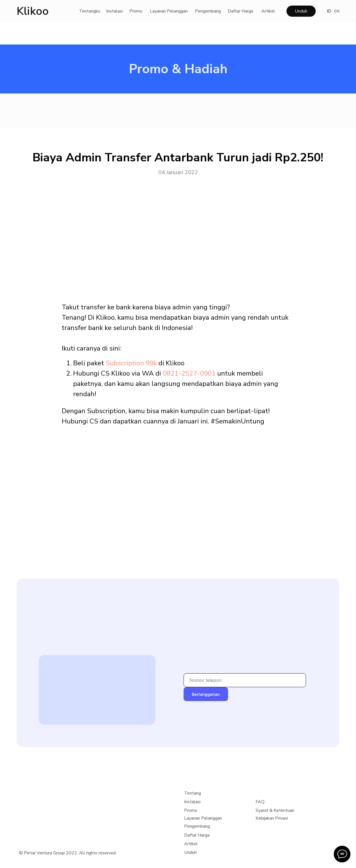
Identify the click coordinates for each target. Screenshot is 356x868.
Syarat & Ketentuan (275, 810)
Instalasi (114, 11)
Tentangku (90, 11)
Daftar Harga (240, 11)
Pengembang (208, 11)
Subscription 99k (131, 363)
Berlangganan (206, 694)
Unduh (301, 11)
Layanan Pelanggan (169, 11)
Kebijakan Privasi (272, 818)
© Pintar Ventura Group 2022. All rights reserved (67, 853)
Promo (136, 11)
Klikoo (33, 11)
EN (337, 11)
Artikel (268, 11)
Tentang (192, 793)
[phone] (245, 680)
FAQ (260, 802)
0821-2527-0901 (189, 373)
